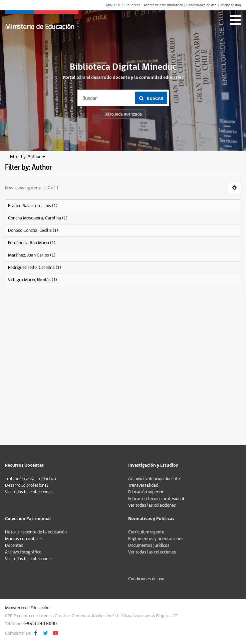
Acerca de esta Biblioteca (163, 5)
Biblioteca (132, 5)
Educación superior (146, 492)
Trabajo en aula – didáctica (31, 479)
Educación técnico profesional (156, 499)
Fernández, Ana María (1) (32, 243)
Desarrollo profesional (27, 485)
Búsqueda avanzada (123, 114)
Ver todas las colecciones (29, 492)
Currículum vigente (146, 532)
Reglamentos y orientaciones (156, 539)
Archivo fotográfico (23, 552)
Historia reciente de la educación (36, 532)
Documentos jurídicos (149, 545)
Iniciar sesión (231, 5)
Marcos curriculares (24, 539)
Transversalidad (143, 485)
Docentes (14, 545)
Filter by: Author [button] (28, 157)
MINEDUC (113, 5)
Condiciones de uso (201, 5)
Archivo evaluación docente (154, 479)
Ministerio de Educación (40, 27)
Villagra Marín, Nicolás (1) (33, 280)
